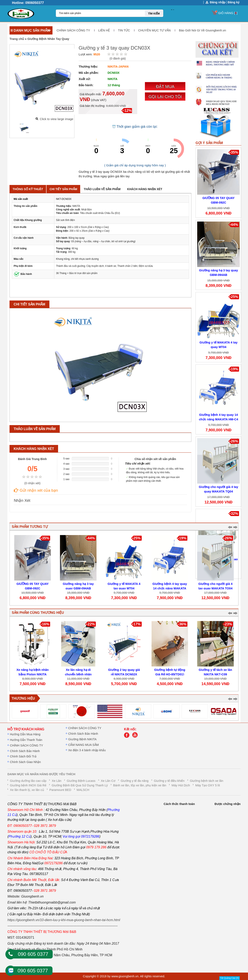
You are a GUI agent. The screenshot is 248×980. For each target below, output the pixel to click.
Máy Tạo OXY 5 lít (208, 785)
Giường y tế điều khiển (169, 781)
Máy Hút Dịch (181, 785)
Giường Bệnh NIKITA (82, 739)
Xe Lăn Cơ (108, 781)
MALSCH (83, 790)
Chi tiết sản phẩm (63, 189)
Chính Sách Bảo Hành (25, 751)
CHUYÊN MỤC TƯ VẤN (154, 30)
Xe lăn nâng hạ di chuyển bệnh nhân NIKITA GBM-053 (78, 674)
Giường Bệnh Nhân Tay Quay (48, 39)
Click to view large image (56, 119)
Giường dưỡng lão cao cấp (28, 781)
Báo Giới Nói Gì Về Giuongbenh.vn (203, 30)
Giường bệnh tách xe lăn (207, 781)
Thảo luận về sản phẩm (102, 189)
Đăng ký (234, 2)
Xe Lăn (56, 781)
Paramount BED (60, 790)
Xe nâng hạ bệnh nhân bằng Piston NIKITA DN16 (33, 674)
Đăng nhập (218, 2)
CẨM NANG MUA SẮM (83, 745)
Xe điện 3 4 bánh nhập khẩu (87, 750)
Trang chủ (17, 39)
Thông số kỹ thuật (28, 189)
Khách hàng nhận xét (145, 189)
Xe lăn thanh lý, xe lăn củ (27, 790)
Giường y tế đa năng (135, 781)
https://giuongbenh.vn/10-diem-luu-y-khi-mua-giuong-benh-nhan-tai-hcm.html (64, 920)
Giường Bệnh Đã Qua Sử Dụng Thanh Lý (80, 785)
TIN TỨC (124, 30)
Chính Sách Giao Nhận (25, 762)
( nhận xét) (32, 483)
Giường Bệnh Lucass (81, 781)
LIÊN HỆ (104, 30)
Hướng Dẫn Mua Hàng (25, 734)
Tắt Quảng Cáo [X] (230, 978)
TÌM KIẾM (154, 14)
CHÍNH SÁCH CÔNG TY (73, 30)
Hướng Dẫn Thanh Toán (26, 740)
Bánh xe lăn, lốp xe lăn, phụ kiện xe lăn (140, 785)
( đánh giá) (118, 58)
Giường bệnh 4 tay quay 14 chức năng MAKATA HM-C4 (170, 588)
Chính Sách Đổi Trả (23, 756)
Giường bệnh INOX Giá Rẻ (28, 785)
